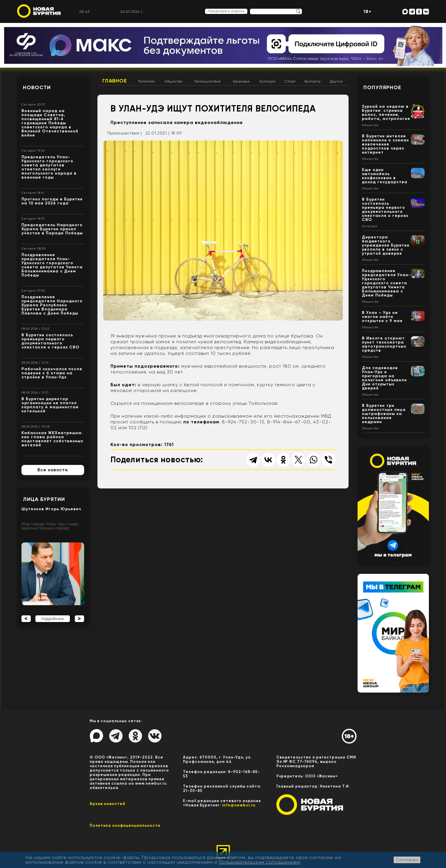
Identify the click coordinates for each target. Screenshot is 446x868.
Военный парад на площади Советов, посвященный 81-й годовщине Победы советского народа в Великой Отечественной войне (50, 123)
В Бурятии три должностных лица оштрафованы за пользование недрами (384, 414)
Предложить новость (226, 11)
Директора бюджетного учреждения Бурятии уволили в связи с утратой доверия (386, 245)
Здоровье (241, 81)
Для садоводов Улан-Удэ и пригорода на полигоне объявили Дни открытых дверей (384, 378)
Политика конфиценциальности (125, 825)
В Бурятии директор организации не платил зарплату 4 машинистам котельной (50, 405)
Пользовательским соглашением (259, 862)
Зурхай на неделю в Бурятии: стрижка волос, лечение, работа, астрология (386, 113)
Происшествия (208, 81)
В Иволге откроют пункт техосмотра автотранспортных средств (384, 344)
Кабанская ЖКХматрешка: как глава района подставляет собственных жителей (52, 439)
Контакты (313, 81)
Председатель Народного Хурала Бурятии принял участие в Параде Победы (52, 229)
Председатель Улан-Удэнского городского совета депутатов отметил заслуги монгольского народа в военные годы (49, 167)
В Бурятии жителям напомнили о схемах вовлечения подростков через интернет (385, 144)
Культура (268, 81)
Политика (146, 81)
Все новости (53, 470)
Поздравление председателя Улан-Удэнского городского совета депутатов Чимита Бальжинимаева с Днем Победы (52, 265)
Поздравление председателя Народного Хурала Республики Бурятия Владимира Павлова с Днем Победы (52, 305)
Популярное (382, 87)
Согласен (407, 860)
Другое (336, 81)
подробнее (53, 619)
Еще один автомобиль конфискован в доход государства (385, 176)
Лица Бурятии (44, 499)
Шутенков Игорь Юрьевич (51, 509)
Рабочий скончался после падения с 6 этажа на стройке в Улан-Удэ (52, 373)
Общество (174, 81)
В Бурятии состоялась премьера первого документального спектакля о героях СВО (50, 341)
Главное (115, 81)
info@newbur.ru (239, 805)
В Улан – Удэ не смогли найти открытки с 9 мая (382, 317)
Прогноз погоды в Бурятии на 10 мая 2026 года (52, 201)
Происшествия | (125, 133)
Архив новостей (107, 804)
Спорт (290, 81)
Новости (37, 87)
